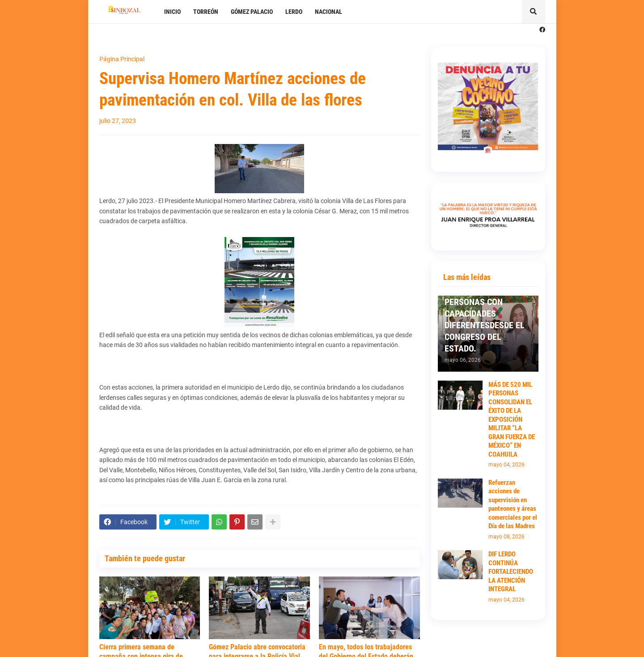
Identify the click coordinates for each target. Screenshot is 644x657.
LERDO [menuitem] (294, 12)
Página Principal (122, 59)
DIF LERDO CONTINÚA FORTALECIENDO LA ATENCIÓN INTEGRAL (511, 572)
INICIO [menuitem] (172, 12)
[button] (534, 12)
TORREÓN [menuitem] (206, 12)
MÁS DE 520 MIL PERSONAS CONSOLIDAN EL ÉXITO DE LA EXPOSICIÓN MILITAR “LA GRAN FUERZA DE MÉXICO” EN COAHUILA (512, 420)
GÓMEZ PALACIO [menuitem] (252, 12)
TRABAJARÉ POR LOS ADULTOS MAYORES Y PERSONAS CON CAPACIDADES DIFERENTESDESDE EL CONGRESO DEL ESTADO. (485, 314)
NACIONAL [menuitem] (328, 12)
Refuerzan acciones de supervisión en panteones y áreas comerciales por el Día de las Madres (513, 504)
